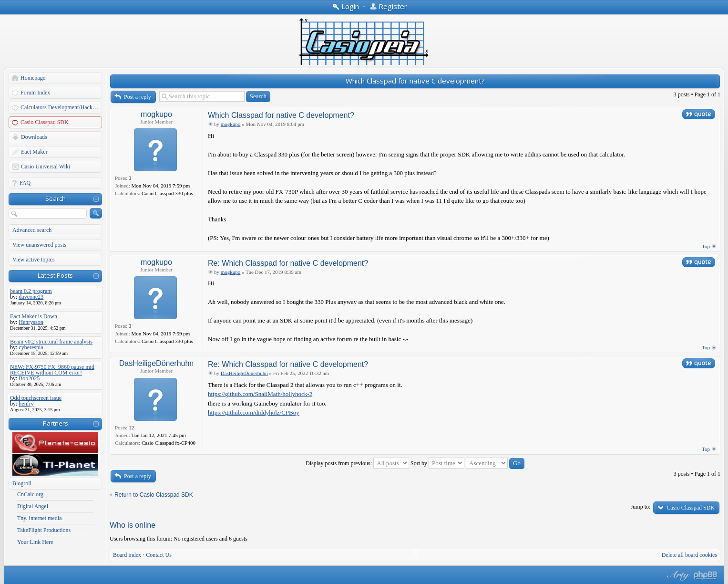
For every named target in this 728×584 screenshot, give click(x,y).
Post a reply (138, 97)
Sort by (437, 463)
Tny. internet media (40, 518)
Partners (56, 423)
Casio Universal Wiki (46, 167)
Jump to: (641, 507)
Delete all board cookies (689, 555)
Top (706, 246)
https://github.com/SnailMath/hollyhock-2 (260, 394)
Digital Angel (33, 506)
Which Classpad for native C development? (415, 81)
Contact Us (159, 555)
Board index (127, 555)
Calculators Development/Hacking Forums (62, 107)
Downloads (34, 137)
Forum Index (35, 93)
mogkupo (156, 114)
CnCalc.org (30, 494)
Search (56, 198)
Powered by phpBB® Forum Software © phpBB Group (706, 575)
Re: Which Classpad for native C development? (288, 263)
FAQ (25, 183)
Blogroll (22, 483)
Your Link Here (35, 542)
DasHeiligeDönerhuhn (157, 363)
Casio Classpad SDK (45, 122)
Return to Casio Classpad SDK (154, 495)
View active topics (34, 260)
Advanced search (32, 230)
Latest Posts (55, 275)
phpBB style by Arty (677, 575)
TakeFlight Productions (44, 530)
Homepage (33, 78)
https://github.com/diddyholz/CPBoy (254, 412)
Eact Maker (34, 152)
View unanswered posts (39, 245)
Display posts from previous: (357, 463)
